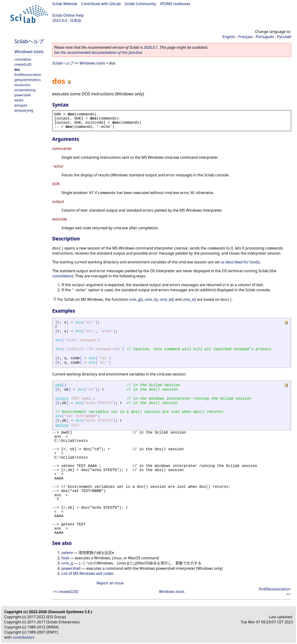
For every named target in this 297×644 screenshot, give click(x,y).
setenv (62, 399)
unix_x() (189, 299)
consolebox (23, 59)
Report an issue (110, 583)
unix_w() (167, 299)
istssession (22, 85)
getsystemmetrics (28, 80)
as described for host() (240, 262)
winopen (21, 105)
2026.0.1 (151, 47)
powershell (23, 95)
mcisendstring (25, 90)
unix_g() (136, 299)
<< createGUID (66, 592)
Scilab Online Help (68, 15)
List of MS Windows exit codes (88, 573)
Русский (284, 37)
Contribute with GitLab (101, 4)
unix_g (67, 563)
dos (17, 70)
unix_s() (151, 299)
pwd (59, 385)
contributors (24, 637)
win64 (19, 100)
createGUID (23, 64)
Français (245, 37)
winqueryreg (24, 110)
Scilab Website (65, 4)
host (65, 558)
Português (265, 37)
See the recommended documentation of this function (98, 52)
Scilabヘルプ (29, 41)
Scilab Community (140, 4)
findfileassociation (28, 75)
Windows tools (29, 51)
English (229, 37)
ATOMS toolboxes (175, 4)
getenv (62, 425)
